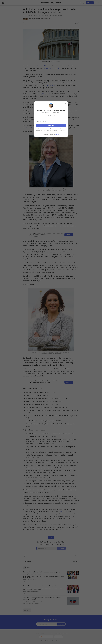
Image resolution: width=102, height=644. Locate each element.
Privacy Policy (63, 130)
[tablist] (27, 568)
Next (75, 561)
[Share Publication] (84, 3)
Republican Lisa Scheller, (52, 68)
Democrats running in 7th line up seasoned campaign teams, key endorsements (42, 573)
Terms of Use (59, 129)
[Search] (80, 3)
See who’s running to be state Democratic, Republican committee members (42, 599)
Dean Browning (51, 85)
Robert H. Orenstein (45, 18)
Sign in (97, 3)
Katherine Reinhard (34, 18)
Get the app (58, 637)
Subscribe (90, 3)
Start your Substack (46, 637)
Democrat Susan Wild (39, 66)
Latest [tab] (29, 568)
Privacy (53, 633)
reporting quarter (46, 94)
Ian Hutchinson (50, 61)
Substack (44, 641)
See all (27, 610)
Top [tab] (25, 568)
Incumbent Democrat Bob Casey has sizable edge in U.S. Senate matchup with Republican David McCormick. (43, 589)
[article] (51, 577)
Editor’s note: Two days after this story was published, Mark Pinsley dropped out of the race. (44, 577)
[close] (66, 104)
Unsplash (58, 61)
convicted (62, 512)
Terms (57, 633)
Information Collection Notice (50, 130)
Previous (28, 561)
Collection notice (63, 633)
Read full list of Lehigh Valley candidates (34, 602)
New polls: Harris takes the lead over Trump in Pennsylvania (44, 586)
